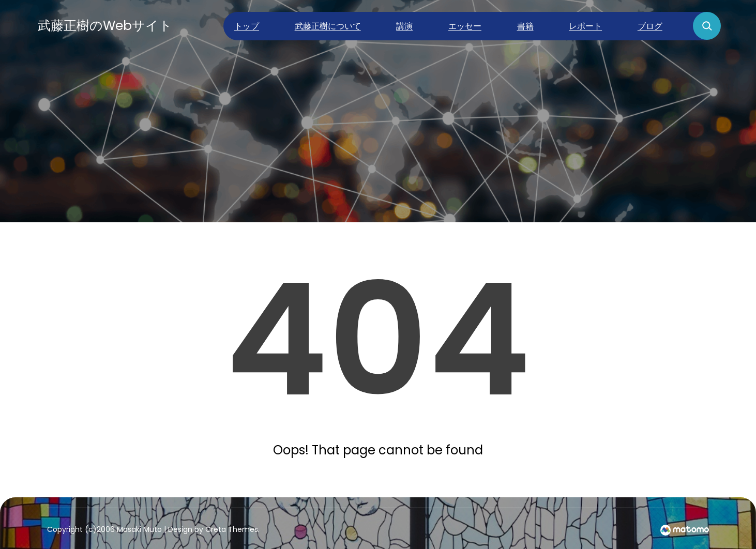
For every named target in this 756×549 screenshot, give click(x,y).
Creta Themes (232, 529)
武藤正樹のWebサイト (105, 26)
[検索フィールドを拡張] (707, 26)
